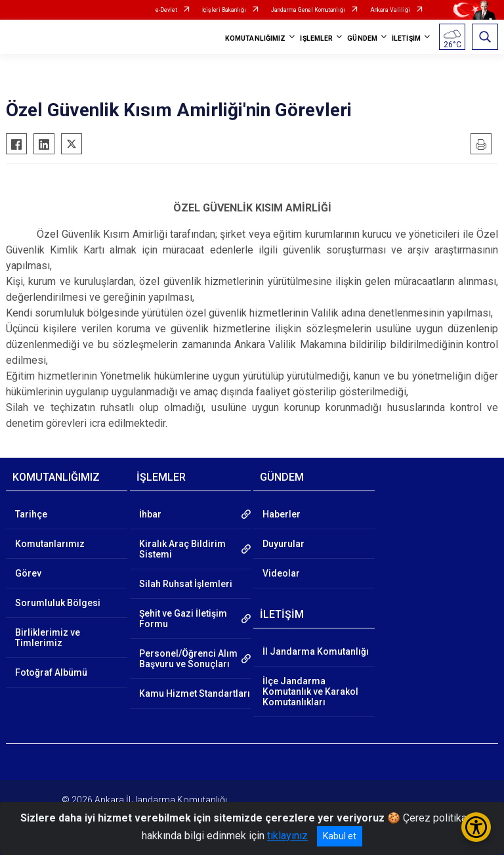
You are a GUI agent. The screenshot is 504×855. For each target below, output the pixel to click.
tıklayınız (287, 836)
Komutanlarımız (50, 544)
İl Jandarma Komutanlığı (316, 651)
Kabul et (340, 836)
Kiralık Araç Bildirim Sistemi (182, 549)
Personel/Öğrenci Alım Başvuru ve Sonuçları (188, 659)
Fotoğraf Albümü (51, 672)
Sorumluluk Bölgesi (58, 603)
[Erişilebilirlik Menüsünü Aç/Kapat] (476, 827)
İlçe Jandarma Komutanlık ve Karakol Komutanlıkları (310, 691)
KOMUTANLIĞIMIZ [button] (255, 38)
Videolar (281, 573)
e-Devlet (166, 10)
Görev (28, 573)
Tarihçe (31, 514)
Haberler (282, 514)
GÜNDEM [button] (362, 38)
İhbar (150, 514)
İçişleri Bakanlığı (224, 10)
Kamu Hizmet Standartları (195, 693)
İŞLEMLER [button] (316, 38)
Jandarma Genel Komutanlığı (308, 10)
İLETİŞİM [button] (406, 38)
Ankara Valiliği (390, 10)
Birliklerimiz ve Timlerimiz (48, 638)
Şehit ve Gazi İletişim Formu (183, 619)
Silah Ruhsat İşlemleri (186, 584)
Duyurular (283, 544)
